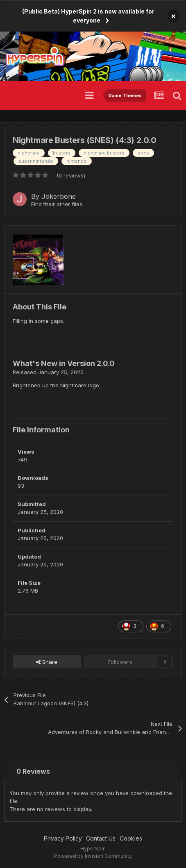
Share (47, 662)
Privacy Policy (63, 838)
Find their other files (57, 204)
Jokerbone (59, 196)
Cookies (131, 838)
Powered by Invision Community (93, 856)
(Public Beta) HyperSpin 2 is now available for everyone (88, 16)
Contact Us (101, 838)
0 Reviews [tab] (33, 771)
